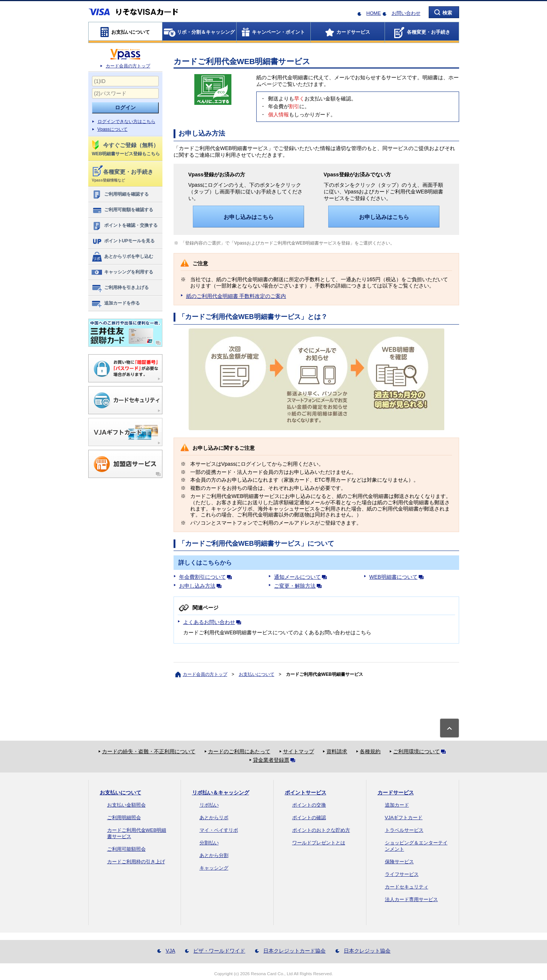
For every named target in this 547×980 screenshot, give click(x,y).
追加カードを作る (116, 303)
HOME (374, 13)
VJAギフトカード (404, 818)
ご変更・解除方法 (299, 586)
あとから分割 (214, 855)
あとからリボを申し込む (122, 257)
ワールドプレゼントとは (319, 843)
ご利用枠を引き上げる (120, 288)
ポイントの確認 (309, 818)
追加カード (397, 805)
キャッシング (214, 868)
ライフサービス (402, 874)
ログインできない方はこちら (126, 122)
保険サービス (399, 862)
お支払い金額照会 (126, 805)
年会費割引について (207, 577)
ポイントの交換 (309, 805)
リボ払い (209, 805)
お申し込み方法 (202, 586)
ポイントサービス (306, 793)
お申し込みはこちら (249, 217)
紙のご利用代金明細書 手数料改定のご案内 (236, 296)
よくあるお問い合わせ (214, 622)
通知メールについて (302, 577)
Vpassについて (113, 129)
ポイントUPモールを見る (123, 241)
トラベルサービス (404, 830)
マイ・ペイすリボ (219, 830)
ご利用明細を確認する (120, 195)
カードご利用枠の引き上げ (136, 862)
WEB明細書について (398, 577)
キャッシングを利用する (122, 272)
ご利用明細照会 (124, 818)
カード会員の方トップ (128, 66)
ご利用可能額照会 (126, 849)
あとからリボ (214, 818)
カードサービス (396, 793)
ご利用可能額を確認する (122, 210)
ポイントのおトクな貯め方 (321, 830)
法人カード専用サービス (411, 899)
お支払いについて (257, 674)
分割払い (209, 843)
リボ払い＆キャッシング (221, 793)
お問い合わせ (406, 13)
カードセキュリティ (407, 887)
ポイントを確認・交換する (124, 226)
